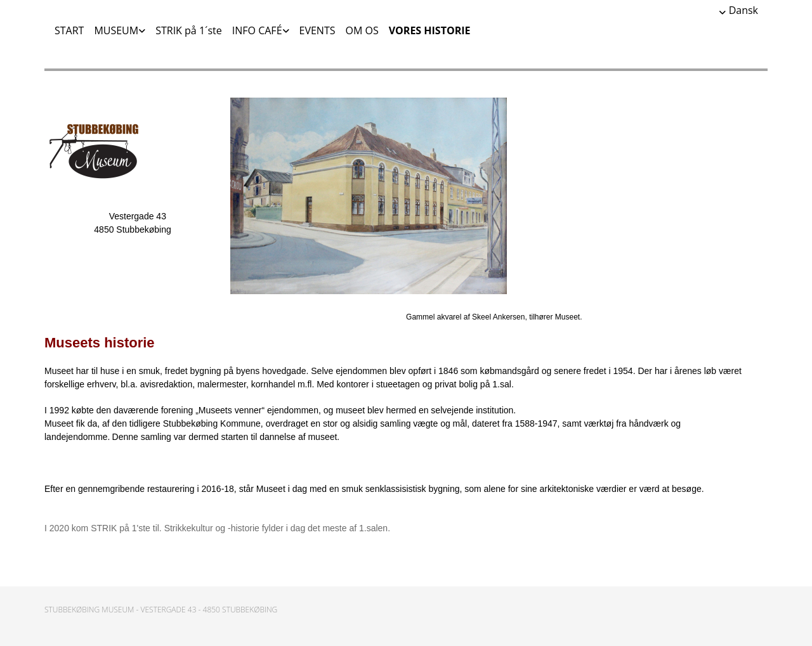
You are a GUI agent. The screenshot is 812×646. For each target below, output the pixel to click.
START (69, 30)
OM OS (362, 30)
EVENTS (318, 30)
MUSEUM (116, 30)
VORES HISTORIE (430, 30)
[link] (115, 30)
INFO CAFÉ (257, 30)
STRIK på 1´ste (189, 30)
